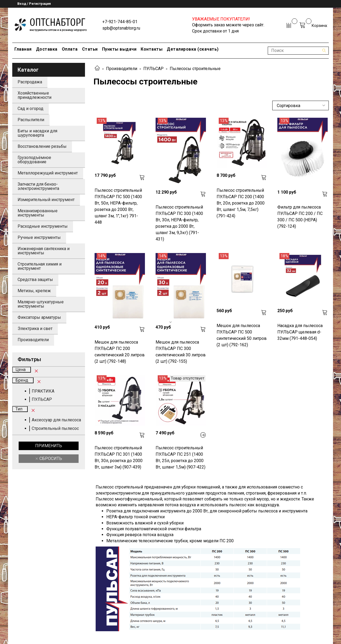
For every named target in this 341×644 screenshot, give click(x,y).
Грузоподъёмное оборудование (34, 160)
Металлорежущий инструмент (48, 173)
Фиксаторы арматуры (39, 317)
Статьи (90, 49)
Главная (23, 49)
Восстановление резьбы (42, 146)
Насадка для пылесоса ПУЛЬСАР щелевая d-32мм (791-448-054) (300, 332)
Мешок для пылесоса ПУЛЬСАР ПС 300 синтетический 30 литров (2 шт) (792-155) (181, 352)
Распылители (31, 120)
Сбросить (50, 458)
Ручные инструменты (39, 237)
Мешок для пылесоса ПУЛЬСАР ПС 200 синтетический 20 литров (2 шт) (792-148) (120, 352)
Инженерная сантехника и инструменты (44, 251)
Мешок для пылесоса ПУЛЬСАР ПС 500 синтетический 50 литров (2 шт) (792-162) (242, 335)
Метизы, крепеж (34, 291)
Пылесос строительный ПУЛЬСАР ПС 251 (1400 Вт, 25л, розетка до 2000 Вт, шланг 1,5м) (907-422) (180, 457)
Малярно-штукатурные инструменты (41, 304)
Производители (122, 69)
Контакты (152, 49)
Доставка (47, 49)
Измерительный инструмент (46, 200)
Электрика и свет (35, 329)
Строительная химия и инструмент (40, 266)
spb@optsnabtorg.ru (121, 28)
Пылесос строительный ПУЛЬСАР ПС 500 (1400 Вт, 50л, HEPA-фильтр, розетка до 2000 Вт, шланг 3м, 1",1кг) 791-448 (118, 206)
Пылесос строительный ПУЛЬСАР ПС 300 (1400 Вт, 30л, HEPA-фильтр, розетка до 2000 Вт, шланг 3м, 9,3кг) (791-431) (179, 223)
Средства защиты (35, 280)
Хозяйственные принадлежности (34, 95)
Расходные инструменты (43, 226)
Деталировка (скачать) (193, 49)
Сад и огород (31, 109)
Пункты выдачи (119, 49)
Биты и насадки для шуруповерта (37, 133)
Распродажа (30, 82)
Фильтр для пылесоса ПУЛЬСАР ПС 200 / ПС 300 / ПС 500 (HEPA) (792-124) (300, 217)
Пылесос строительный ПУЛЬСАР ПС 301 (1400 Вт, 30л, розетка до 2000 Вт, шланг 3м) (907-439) (119, 457)
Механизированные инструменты (38, 213)
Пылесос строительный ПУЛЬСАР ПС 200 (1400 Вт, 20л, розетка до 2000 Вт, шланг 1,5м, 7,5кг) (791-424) (241, 203)
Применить (49, 446)
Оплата (70, 49)
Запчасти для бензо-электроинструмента (38, 186)
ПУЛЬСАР (153, 69)
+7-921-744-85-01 (120, 22)
